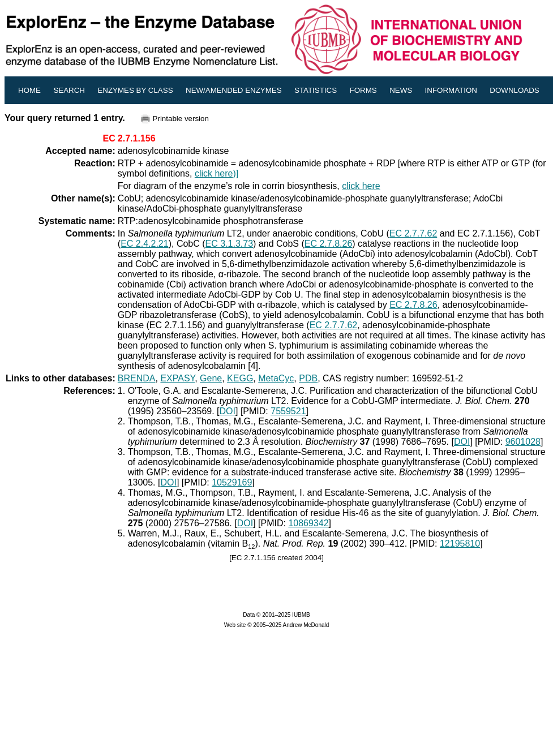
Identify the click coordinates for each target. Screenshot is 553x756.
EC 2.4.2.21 (145, 244)
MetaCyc (276, 378)
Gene (211, 378)
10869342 (308, 523)
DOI (228, 411)
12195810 (460, 544)
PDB (308, 378)
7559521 (288, 411)
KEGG (240, 378)
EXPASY (177, 378)
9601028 (523, 442)
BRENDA (137, 378)
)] (235, 173)
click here (214, 173)
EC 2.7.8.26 (329, 244)
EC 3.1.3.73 (230, 244)
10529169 (232, 482)
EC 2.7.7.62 (413, 233)
